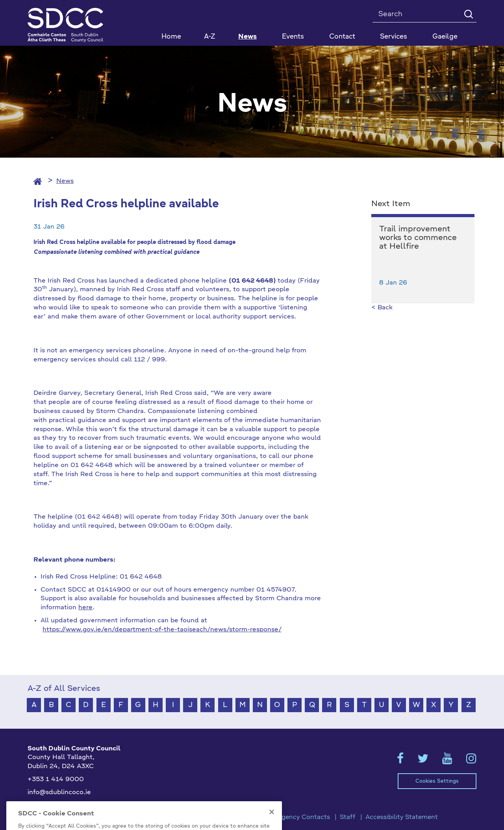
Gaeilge (445, 37)
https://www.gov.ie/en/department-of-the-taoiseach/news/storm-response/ (162, 630)
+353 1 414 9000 (56, 780)
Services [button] (394, 37)
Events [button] (293, 37)
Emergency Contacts (298, 817)
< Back (382, 308)
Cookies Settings (437, 781)
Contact (342, 37)
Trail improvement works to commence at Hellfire (418, 238)
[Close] (272, 825)
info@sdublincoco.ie (59, 793)
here (85, 608)
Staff (348, 817)
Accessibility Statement (402, 817)
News (247, 37)
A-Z (210, 37)
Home (171, 37)
